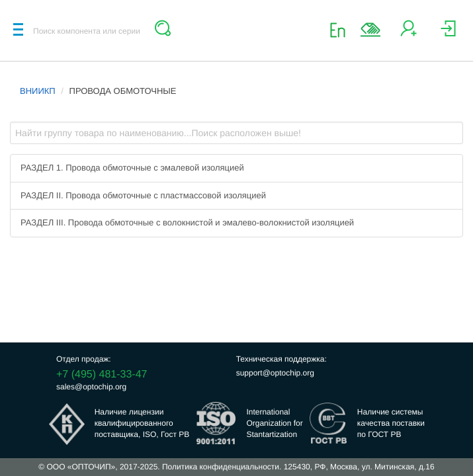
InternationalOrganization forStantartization (274, 423)
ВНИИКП (38, 91)
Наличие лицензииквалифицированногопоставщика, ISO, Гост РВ (142, 423)
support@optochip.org (275, 373)
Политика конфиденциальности (221, 467)
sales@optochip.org (91, 387)
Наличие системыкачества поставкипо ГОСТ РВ (391, 423)
